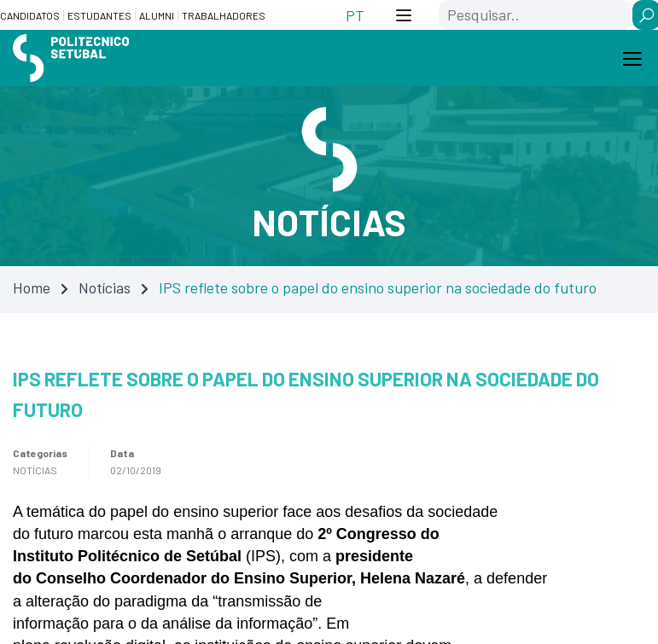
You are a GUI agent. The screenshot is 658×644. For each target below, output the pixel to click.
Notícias (105, 287)
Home (32, 287)
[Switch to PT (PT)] (355, 15)
